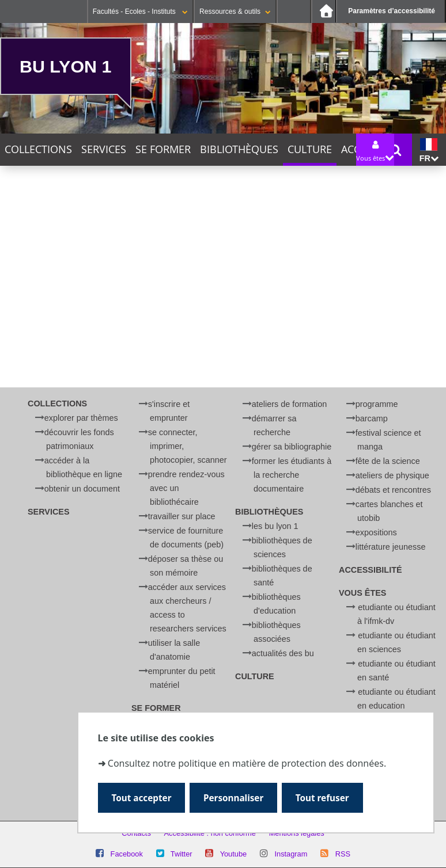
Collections (38, 149)
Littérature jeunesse (391, 547)
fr (429, 151)
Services (104, 149)
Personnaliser (234, 797)
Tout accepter (142, 797)
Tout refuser (324, 797)
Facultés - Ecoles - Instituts (140, 12)
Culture (310, 149)
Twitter (182, 854)
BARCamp (372, 418)
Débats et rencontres (393, 490)
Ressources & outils (235, 12)
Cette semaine (102, 229)
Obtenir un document (82, 489)
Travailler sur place (182, 516)
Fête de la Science (388, 461)
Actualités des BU (283, 653)
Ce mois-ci (169, 229)
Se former (163, 149)
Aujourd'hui (32, 229)
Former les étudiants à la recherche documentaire (292, 475)
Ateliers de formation (289, 404)
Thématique (26, 309)
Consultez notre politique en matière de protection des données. (247, 762)
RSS (343, 854)
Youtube (234, 854)
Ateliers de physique (392, 475)
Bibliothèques (239, 149)
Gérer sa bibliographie (292, 447)
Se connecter (294, 12)
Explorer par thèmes (81, 418)
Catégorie (21, 325)
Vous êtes (362, 593)
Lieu (10, 342)
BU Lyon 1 (65, 66)
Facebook (127, 854)
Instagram (291, 854)
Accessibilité (371, 570)
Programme (377, 404)
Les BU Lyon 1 (275, 526)
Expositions (376, 532)
